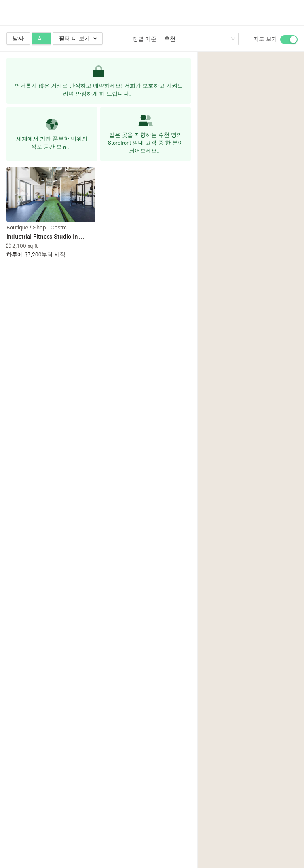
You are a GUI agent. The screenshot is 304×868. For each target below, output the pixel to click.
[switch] (289, 40)
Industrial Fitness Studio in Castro (42, 237)
